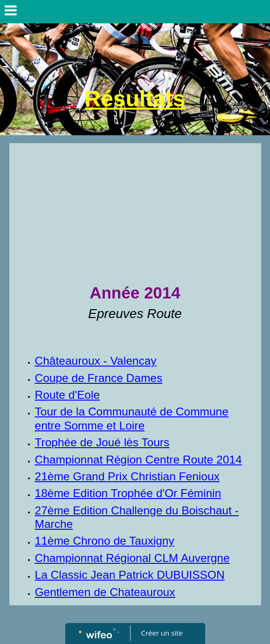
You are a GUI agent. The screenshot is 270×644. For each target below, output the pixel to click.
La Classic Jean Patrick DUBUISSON (130, 575)
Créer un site (162, 633)
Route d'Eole (68, 395)
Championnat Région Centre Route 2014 (138, 460)
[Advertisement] (135, 213)
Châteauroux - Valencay (96, 361)
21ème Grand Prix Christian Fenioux (127, 476)
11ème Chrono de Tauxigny (105, 541)
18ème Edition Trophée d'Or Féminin (128, 493)
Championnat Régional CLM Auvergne (132, 558)
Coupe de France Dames (99, 378)
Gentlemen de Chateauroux (105, 592)
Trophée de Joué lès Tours (102, 442)
